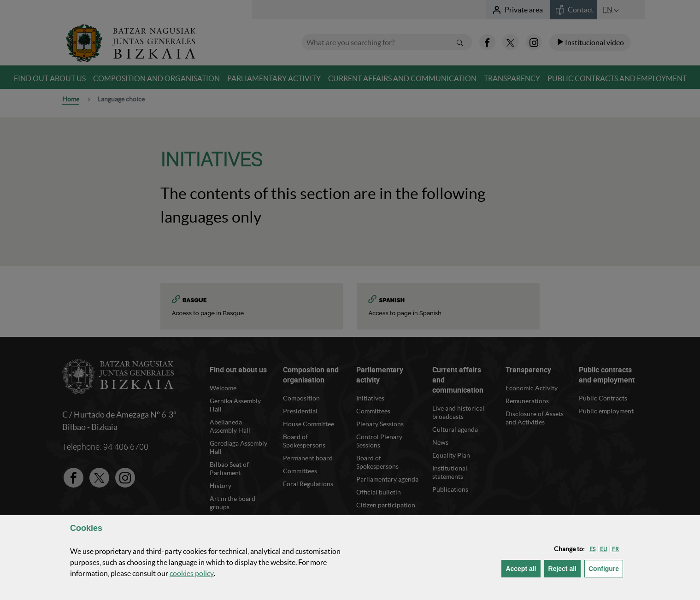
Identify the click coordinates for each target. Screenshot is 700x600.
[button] (592, 549)
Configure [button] (606, 568)
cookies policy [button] (192, 573)
